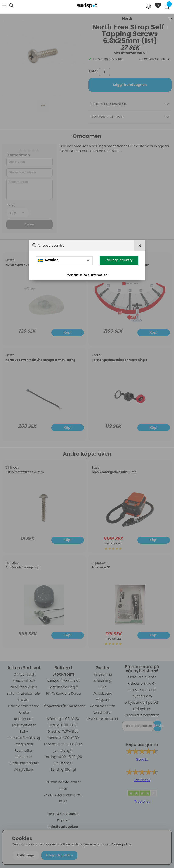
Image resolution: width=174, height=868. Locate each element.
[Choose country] (149, 7)
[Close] (140, 246)
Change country (119, 260)
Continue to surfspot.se (87, 275)
